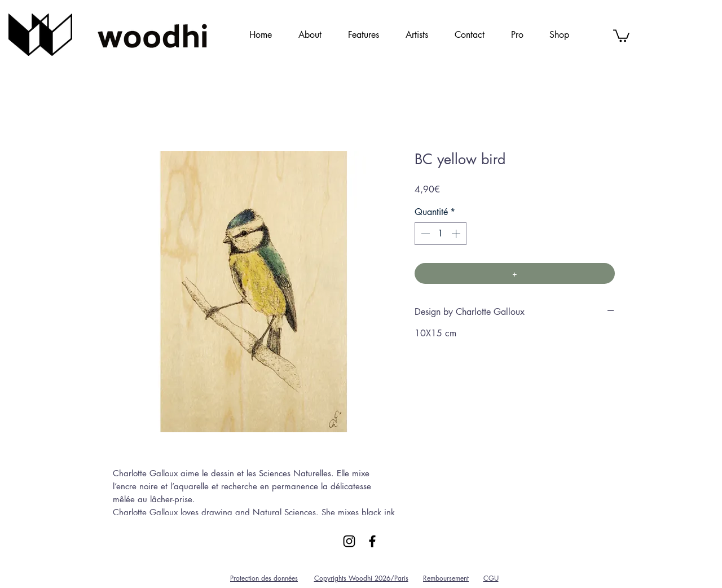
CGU (491, 578)
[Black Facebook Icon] (372, 541)
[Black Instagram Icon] (349, 541)
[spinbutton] (441, 234)
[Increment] (457, 234)
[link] (621, 35)
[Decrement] (424, 234)
